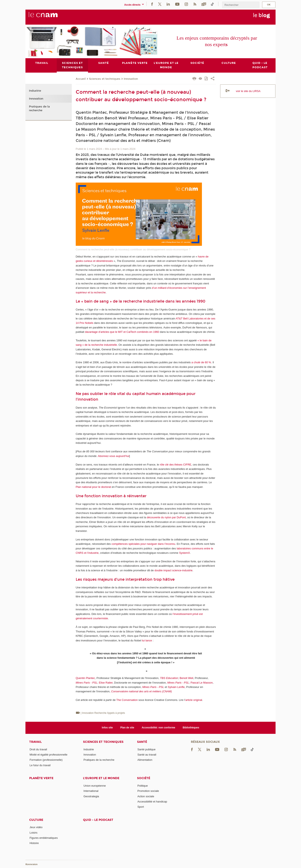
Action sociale (146, 796)
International (91, 791)
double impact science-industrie (174, 570)
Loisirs (34, 833)
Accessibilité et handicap (152, 802)
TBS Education (169, 678)
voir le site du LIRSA (248, 91)
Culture (36, 820)
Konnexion (31, 864)
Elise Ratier (106, 683)
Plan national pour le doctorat (93, 487)
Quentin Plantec (85, 678)
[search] (241, 5)
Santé (142, 742)
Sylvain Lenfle (176, 687)
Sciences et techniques (105, 79)
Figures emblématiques (44, 838)
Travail (35, 742)
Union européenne (95, 786)
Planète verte (41, 778)
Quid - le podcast (98, 820)
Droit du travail (38, 749)
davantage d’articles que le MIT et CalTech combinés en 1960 (122, 332)
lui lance (147, 640)
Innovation (131, 79)
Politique (143, 786)
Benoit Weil (186, 678)
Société (144, 778)
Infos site (107, 728)
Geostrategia (91, 796)
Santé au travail (147, 755)
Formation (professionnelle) (46, 760)
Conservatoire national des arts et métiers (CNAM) (142, 692)
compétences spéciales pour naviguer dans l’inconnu (143, 544)
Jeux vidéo (36, 827)
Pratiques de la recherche (39, 108)
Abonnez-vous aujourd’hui (113, 456)
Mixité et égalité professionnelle (48, 755)
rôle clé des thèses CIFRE (176, 465)
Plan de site (127, 728)
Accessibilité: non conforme (158, 728)
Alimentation (145, 760)
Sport (141, 807)
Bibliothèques (191, 728)
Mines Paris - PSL (87, 683)
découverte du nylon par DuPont (166, 518)
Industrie (35, 91)
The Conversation (127, 700)
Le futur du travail (40, 765)
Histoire (34, 843)
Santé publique (147, 749)
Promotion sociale (148, 791)
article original (194, 700)
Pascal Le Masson (202, 683)
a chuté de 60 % (201, 362)
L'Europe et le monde (101, 778)
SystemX (184, 553)
